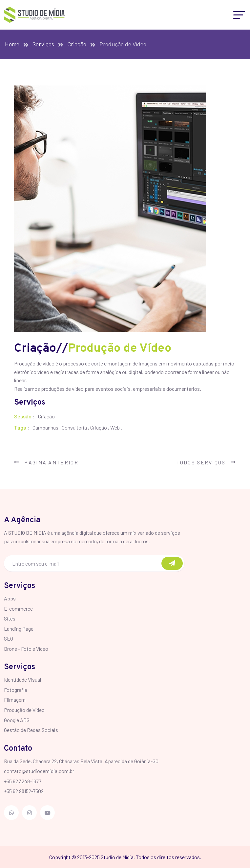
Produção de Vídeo (24, 710)
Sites (10, 618)
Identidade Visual (22, 680)
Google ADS (17, 720)
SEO (9, 638)
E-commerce (18, 609)
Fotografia (16, 690)
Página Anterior (46, 462)
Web (115, 427)
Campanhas (45, 427)
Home (12, 44)
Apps (10, 598)
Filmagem (15, 700)
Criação (77, 44)
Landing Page (19, 629)
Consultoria (74, 427)
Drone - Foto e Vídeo (26, 649)
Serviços (43, 44)
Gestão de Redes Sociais (31, 730)
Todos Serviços (206, 462)
